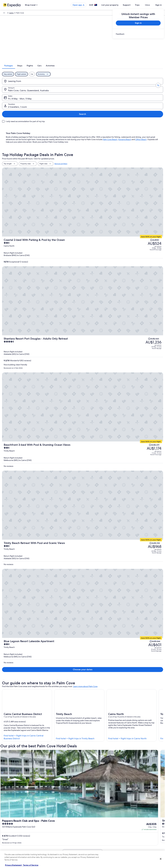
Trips (142, 5)
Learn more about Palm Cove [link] (85, 312)
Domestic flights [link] (51, 831)
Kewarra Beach (125, 115)
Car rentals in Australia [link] (53, 836)
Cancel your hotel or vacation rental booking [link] (142, 818)
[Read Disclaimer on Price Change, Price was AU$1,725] (142, 245)
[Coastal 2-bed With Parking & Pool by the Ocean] (109, 157)
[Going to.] (57, 85)
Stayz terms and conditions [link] (95, 831)
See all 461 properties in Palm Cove (83, 432)
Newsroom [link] (8, 840)
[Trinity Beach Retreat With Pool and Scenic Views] (109, 252)
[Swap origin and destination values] (39, 85)
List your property (115, 5)
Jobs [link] (6, 818)
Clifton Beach (141, 115)
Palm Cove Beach (110, 115)
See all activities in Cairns (83, 725)
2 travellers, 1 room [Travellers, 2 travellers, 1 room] (129, 86)
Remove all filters (61, 139)
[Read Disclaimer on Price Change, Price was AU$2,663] (140, 178)
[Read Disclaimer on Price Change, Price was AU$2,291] (141, 215)
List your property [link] (11, 822)
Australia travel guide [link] (53, 814)
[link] (138, 34)
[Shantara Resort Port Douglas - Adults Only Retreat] (109, 190)
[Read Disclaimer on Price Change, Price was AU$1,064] (142, 275)
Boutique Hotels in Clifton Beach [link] (19, 767)
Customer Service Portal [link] (123, 602)
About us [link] (8, 814)
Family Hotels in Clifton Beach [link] (96, 767)
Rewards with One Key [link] (53, 849)
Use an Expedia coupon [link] (134, 827)
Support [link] (129, 814)
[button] (83, 734)
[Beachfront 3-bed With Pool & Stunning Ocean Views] (109, 222)
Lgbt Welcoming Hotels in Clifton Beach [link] (100, 772)
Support (132, 5)
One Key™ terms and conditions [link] (97, 827)
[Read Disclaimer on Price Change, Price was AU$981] (143, 150)
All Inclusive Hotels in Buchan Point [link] (19, 751)
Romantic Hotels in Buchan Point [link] (18, 756)
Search (154, 85)
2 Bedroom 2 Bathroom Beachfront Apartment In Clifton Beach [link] (92, 537)
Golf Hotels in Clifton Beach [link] (16, 772)
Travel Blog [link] (49, 844)
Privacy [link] (88, 814)
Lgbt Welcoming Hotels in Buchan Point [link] (100, 751)
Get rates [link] (103, 421)
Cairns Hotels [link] (10, 761)
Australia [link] (65, 13)
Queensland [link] (75, 13)
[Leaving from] (22, 85)
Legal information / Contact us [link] (96, 836)
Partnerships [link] (9, 827)
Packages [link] (19, 13)
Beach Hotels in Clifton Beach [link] (96, 761)
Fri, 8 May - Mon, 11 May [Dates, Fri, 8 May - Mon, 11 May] (93, 86)
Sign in (159, 5)
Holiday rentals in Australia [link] (55, 822)
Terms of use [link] (90, 822)
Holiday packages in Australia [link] (56, 827)
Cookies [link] (88, 818)
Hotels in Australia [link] (51, 818)
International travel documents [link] (137, 831)
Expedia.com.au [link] (8, 13)
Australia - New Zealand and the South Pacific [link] (42, 13)
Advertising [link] (9, 831)
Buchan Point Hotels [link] (92, 756)
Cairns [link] (84, 13)
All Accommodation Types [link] (54, 840)
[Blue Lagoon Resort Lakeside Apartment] (109, 282)
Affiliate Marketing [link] (11, 836)
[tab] (62, 69)
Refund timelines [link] (132, 822)
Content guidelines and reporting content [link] (101, 840)
